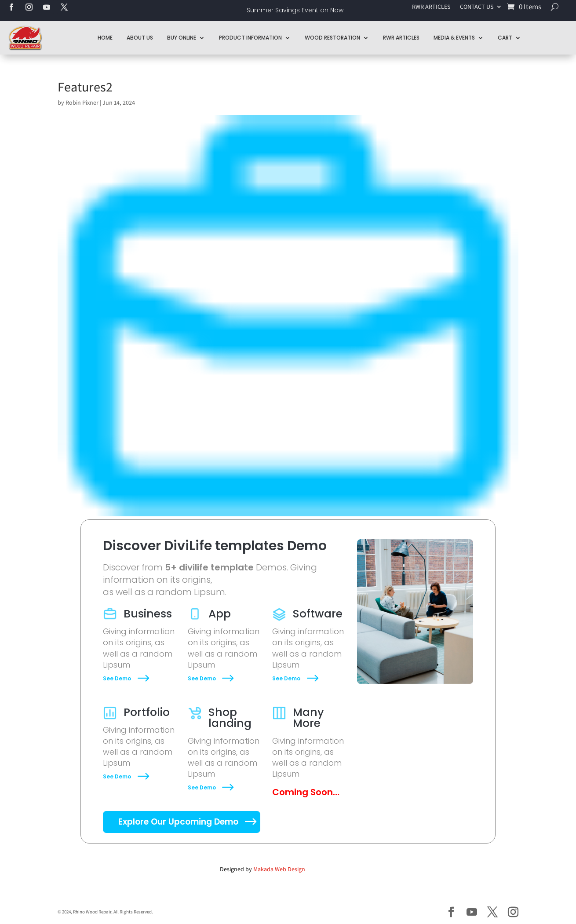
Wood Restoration (332, 38)
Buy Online (182, 38)
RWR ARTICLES (431, 7)
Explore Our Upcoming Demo (178, 822)
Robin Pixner (82, 102)
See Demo (117, 678)
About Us (140, 38)
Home (105, 38)
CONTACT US (477, 7)
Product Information (250, 38)
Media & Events (454, 38)
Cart (505, 38)
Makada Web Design (279, 869)
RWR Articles (401, 38)
